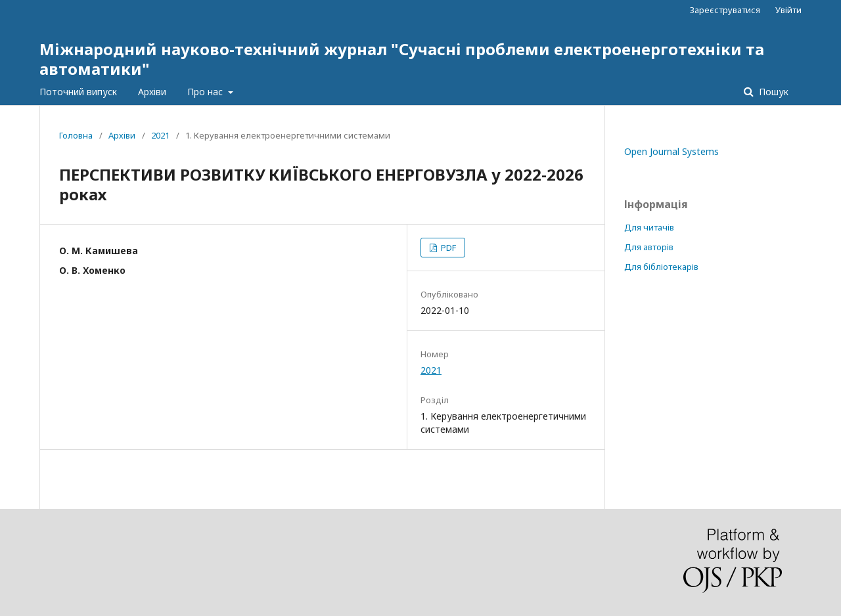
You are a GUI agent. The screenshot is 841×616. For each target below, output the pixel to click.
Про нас (206, 92)
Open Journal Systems (671, 151)
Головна (76, 135)
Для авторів (649, 247)
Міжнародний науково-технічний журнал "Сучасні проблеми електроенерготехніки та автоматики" (402, 59)
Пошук (772, 92)
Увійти (788, 10)
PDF (447, 248)
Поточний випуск (78, 92)
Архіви (152, 92)
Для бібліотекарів (661, 267)
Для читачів (649, 227)
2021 (160, 135)
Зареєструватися (725, 10)
